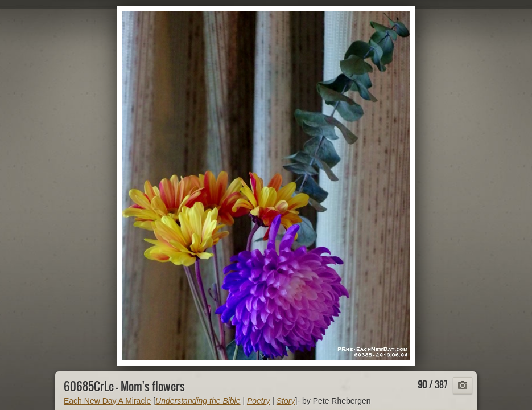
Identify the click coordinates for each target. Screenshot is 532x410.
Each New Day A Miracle (107, 401)
